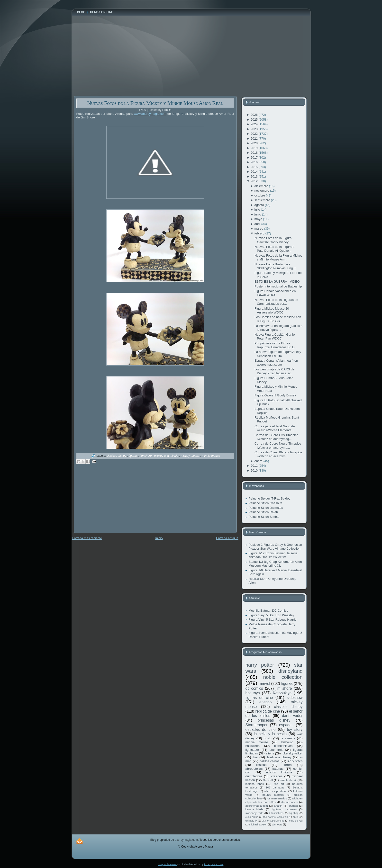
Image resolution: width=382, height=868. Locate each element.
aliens (270, 753)
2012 (255, 181)
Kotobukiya (282, 693)
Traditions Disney (279, 757)
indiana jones (255, 784)
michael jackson (258, 825)
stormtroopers (290, 802)
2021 (255, 139)
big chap (294, 813)
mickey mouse (191, 456)
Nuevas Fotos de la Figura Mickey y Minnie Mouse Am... (278, 257)
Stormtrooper (257, 725)
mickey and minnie (167, 456)
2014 (255, 172)
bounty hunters (273, 795)
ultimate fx (251, 821)
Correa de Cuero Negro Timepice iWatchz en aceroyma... (278, 445)
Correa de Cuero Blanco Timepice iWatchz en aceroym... (278, 454)
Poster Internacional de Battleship (278, 286)
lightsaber (252, 750)
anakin (278, 806)
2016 (255, 162)
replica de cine (268, 711)
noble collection (283, 677)
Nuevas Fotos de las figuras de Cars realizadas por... (276, 302)
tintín (296, 817)
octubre (260, 195)
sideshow (295, 698)
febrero (260, 233)
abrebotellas (254, 769)
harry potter (260, 665)
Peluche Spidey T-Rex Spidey (270, 498)
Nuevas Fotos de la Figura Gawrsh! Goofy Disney (273, 240)
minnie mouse (211, 456)
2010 (255, 470)
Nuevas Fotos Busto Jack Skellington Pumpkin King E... (277, 266)
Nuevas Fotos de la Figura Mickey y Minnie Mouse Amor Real (155, 103)
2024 (255, 124)
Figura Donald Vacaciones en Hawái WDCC (275, 293)
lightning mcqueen (284, 809)
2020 (255, 143)
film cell (268, 780)
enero (259, 461)
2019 (255, 148)
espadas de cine (261, 729)
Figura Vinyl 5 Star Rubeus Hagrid (273, 620)
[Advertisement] (110, 502)
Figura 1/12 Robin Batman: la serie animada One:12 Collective (273, 555)
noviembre (262, 191)
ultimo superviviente (273, 821)
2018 (255, 153)
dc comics (254, 688)
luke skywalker (292, 753)
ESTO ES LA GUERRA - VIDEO (277, 282)
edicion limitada (279, 772)
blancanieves (283, 746)
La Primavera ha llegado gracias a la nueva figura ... (278, 328)
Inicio (159, 538)
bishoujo (287, 742)
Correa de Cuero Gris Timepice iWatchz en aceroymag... (276, 437)
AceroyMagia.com (214, 864)
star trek (276, 750)
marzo (259, 228)
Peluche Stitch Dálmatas (266, 508)
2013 (255, 176)
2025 (255, 120)
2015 (255, 167)
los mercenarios (277, 798)
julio (258, 210)
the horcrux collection (276, 817)
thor (255, 757)
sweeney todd (254, 813)
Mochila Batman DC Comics (268, 611)
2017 (255, 157)
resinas (261, 765)
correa (287, 765)
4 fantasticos (276, 813)
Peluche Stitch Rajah (263, 512)
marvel (264, 684)
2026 (255, 115)
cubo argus (252, 817)
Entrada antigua (227, 538)
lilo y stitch (295, 761)
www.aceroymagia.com (150, 114)
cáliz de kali (296, 821)
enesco (265, 702)
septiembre (263, 200)
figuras (133, 456)
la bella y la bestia (270, 734)
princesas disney (274, 720)
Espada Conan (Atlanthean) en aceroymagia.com (276, 362)
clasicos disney (117, 456)
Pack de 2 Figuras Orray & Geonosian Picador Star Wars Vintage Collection (275, 547)
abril (258, 224)
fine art (279, 784)
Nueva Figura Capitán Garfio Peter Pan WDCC (275, 336)
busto (268, 738)
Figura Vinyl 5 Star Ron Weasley (271, 615)
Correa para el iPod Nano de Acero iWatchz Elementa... (275, 428)
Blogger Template (167, 864)
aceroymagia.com (257, 806)
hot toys (253, 693)
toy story (295, 729)
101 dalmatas (275, 787)
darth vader (292, 716)
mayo (259, 219)
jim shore (146, 456)
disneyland (290, 671)
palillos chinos (269, 761)
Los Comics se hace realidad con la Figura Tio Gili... (278, 319)
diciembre (262, 186)
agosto (260, 205)
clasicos (277, 776)
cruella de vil (288, 780)
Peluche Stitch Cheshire (266, 503)
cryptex (293, 806)
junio (258, 214)
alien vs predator (276, 791)
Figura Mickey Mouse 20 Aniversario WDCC (272, 310)
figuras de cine (259, 698)
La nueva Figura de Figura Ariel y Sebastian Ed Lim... (278, 354)
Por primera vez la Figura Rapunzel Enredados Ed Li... (276, 345)
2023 (255, 129)
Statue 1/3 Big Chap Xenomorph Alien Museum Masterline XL (275, 564)
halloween (253, 746)
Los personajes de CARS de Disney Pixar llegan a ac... (274, 371)
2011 (255, 466)
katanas (278, 769)
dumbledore (254, 776)
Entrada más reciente (87, 538)
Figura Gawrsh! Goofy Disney (275, 395)
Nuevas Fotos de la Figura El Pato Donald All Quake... (275, 249)
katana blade (255, 809)
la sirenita (288, 738)
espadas (286, 725)
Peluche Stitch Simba (264, 517)
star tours (277, 825)
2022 (255, 134)
